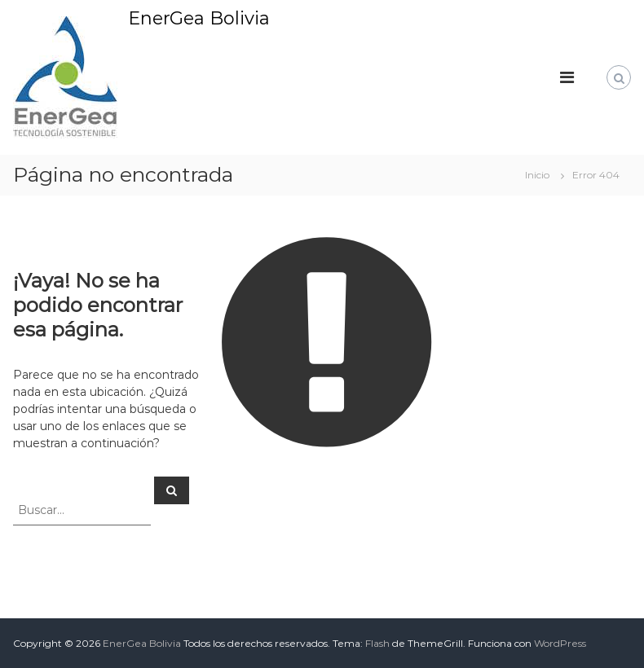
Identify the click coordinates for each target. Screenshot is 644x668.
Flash (377, 643)
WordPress (560, 643)
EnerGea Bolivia (199, 18)
